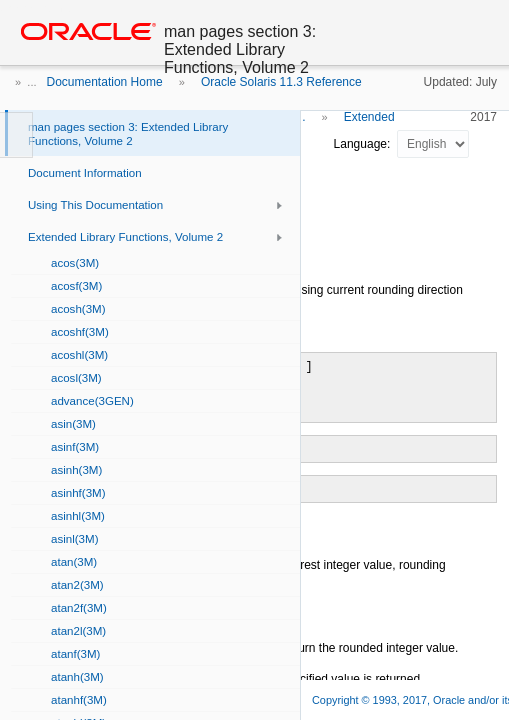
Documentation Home (105, 82)
